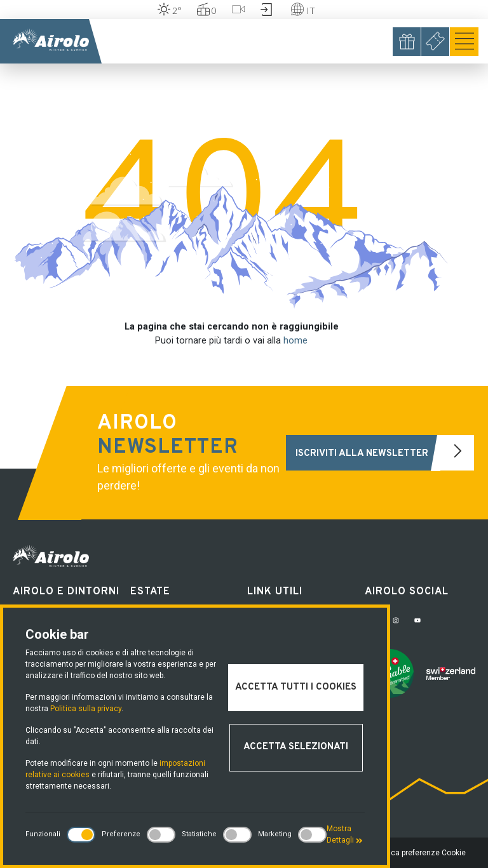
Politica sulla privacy (86, 709)
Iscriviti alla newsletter (385, 453)
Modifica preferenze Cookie (418, 853)
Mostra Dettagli (345, 834)
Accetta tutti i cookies (296, 687)
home (295, 341)
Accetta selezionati (296, 747)
